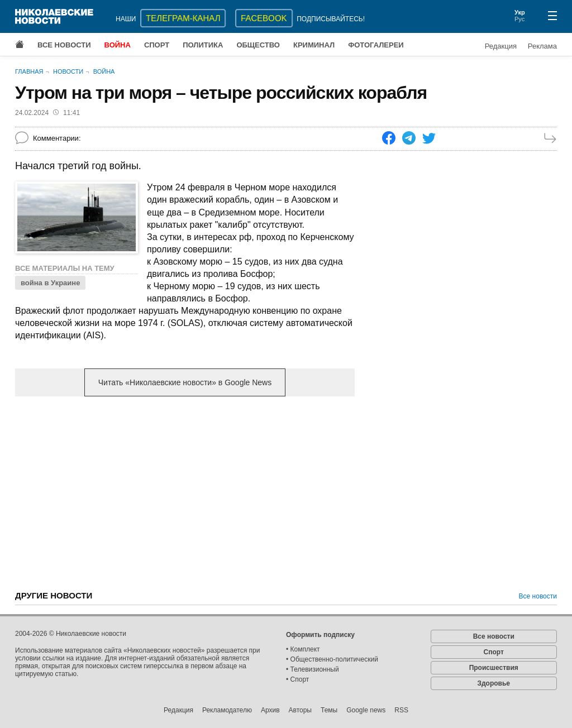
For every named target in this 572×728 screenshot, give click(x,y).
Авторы (300, 710)
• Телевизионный (313, 669)
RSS (401, 710)
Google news (366, 710)
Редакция (501, 46)
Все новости (64, 45)
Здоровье (494, 683)
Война (118, 45)
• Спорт (297, 679)
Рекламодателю (227, 710)
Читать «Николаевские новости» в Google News (185, 382)
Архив (270, 710)
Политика (203, 45)
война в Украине (50, 283)
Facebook (264, 18)
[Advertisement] (185, 492)
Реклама (542, 46)
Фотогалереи (376, 45)
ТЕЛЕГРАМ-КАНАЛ (183, 18)
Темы (329, 710)
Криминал (314, 45)
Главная (29, 71)
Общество (258, 45)
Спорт (157, 45)
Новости (68, 71)
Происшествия (494, 668)
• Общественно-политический (332, 659)
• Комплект (303, 649)
